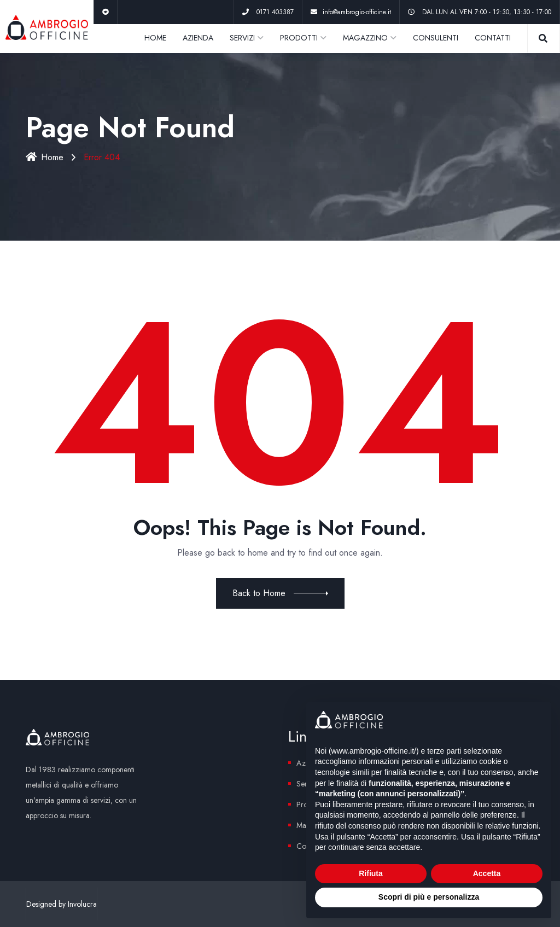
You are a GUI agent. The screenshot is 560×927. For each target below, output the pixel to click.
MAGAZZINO (365, 38)
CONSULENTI (436, 38)
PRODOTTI (299, 38)
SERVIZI (242, 38)
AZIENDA (198, 38)
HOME (155, 38)
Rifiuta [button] (371, 873)
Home (45, 157)
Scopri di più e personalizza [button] (429, 897)
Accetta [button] (487, 873)
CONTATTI (493, 38)
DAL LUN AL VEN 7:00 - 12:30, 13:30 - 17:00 (487, 12)
